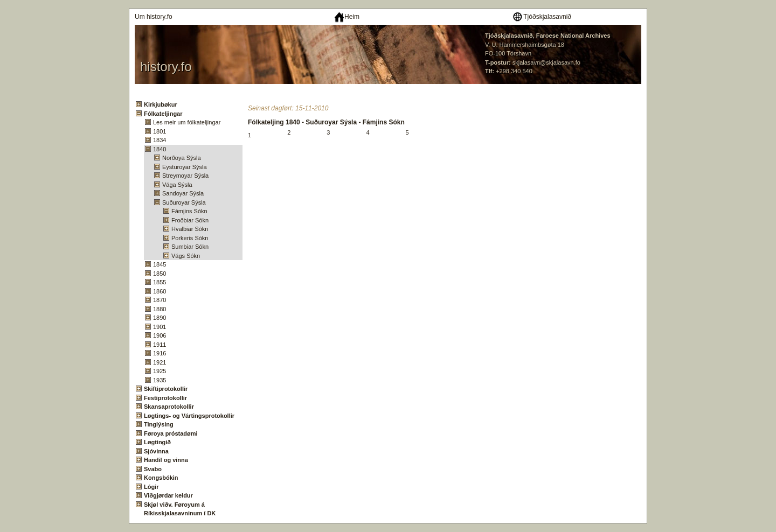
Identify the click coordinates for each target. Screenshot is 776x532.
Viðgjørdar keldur (168, 495)
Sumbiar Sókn (190, 247)
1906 (160, 335)
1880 (160, 309)
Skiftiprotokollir (166, 389)
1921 (160, 362)
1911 (160, 345)
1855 (160, 282)
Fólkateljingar (163, 114)
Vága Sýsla (177, 185)
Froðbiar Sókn (190, 220)
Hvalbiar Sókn (190, 229)
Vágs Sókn (186, 256)
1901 (160, 327)
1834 (160, 140)
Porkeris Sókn (190, 238)
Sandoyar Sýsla (183, 193)
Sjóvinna (156, 451)
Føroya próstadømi (171, 433)
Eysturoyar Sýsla (185, 167)
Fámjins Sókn (189, 211)
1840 (160, 149)
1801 (160, 131)
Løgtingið (157, 442)
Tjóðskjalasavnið (542, 17)
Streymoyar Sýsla (185, 176)
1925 (160, 371)
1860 (160, 291)
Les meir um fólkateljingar (187, 122)
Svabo (153, 469)
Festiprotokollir (165, 398)
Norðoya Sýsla (182, 158)
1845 (160, 264)
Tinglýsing (159, 424)
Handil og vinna (166, 460)
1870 (160, 300)
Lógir (151, 487)
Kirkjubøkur (161, 104)
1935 (160, 380)
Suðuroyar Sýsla (184, 202)
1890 (160, 318)
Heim (347, 17)
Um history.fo (154, 17)
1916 (160, 353)
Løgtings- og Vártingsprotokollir (189, 416)
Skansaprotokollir (169, 407)
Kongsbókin (161, 478)
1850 (160, 274)
